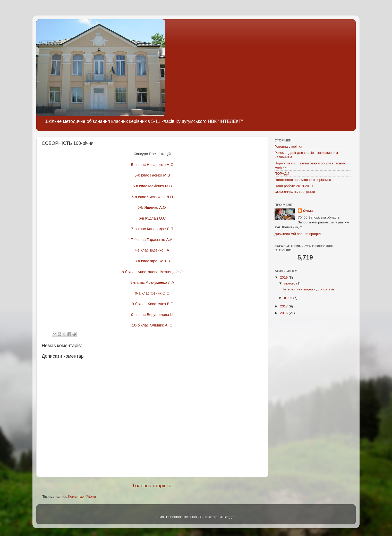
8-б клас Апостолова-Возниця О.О (152, 272)
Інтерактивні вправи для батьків (309, 289)
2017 (284, 306)
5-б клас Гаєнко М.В (152, 175)
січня (289, 298)
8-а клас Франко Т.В (152, 261)
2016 (284, 313)
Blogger (229, 517)
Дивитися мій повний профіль (299, 234)
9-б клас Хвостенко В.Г (152, 304)
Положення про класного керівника (303, 180)
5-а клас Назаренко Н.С (152, 165)
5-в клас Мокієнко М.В (152, 186)
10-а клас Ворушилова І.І (152, 315)
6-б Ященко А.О (152, 207)
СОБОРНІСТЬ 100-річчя (295, 192)
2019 (284, 277)
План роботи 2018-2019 (294, 186)
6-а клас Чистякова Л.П (152, 197)
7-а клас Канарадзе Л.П (152, 229)
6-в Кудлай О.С (152, 218)
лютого (290, 283)
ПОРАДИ (282, 174)
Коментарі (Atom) (82, 496)
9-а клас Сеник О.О (152, 293)
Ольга (308, 211)
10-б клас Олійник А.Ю (152, 325)
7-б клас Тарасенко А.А (152, 240)
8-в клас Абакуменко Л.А (152, 282)
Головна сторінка (152, 486)
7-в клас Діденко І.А (152, 250)
